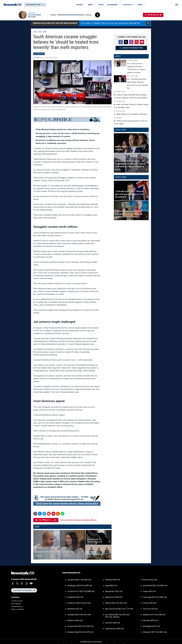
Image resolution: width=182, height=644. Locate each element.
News (40, 32)
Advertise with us (17, 606)
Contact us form (17, 601)
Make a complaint (17, 609)
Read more (131, 67)
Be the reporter (16, 604)
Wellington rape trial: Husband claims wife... (95, 541)
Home (35, 32)
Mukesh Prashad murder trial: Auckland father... (95, 554)
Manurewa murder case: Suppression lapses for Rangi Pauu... (55, 552)
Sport (101, 5)
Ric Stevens (37, 58)
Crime (45, 32)
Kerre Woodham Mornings (35, 16)
